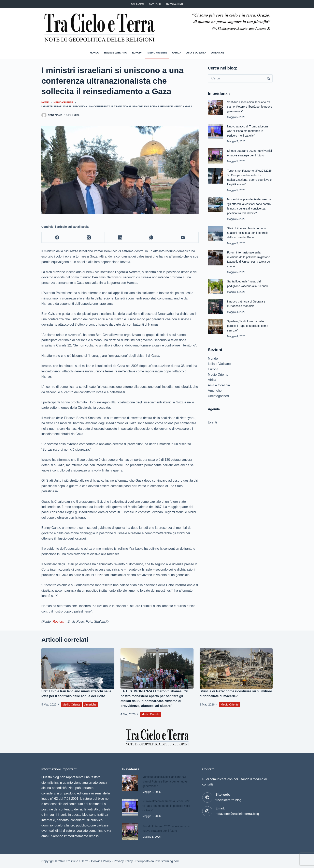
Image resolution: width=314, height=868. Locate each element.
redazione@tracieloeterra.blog (237, 814)
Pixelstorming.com (167, 861)
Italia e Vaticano (116, 53)
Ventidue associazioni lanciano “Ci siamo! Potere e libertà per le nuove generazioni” (249, 107)
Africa (177, 53)
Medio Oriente (157, 53)
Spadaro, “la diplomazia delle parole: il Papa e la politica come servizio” (249, 335)
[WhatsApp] (152, 238)
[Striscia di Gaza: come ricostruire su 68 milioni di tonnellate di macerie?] (236, 669)
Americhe (218, 53)
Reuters (58, 622)
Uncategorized (218, 405)
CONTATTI (155, 4)
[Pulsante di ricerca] (269, 78)
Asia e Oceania (196, 53)
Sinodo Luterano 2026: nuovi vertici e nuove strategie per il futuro (247, 155)
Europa (137, 53)
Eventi (212, 431)
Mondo (95, 53)
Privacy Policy (123, 861)
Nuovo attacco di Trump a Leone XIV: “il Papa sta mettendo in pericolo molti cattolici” (249, 131)
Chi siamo (138, 4)
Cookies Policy (101, 861)
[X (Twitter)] (89, 238)
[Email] (183, 238)
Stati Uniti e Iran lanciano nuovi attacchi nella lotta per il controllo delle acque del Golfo (249, 242)
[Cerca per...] (236, 78)
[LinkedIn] (120, 238)
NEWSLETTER (175, 4)
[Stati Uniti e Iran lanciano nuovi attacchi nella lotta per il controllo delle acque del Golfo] (78, 669)
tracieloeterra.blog (228, 800)
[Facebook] (57, 238)
